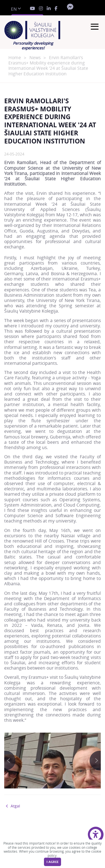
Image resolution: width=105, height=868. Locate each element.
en (14, 9)
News (35, 58)
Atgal (15, 806)
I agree (53, 862)
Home (15, 58)
